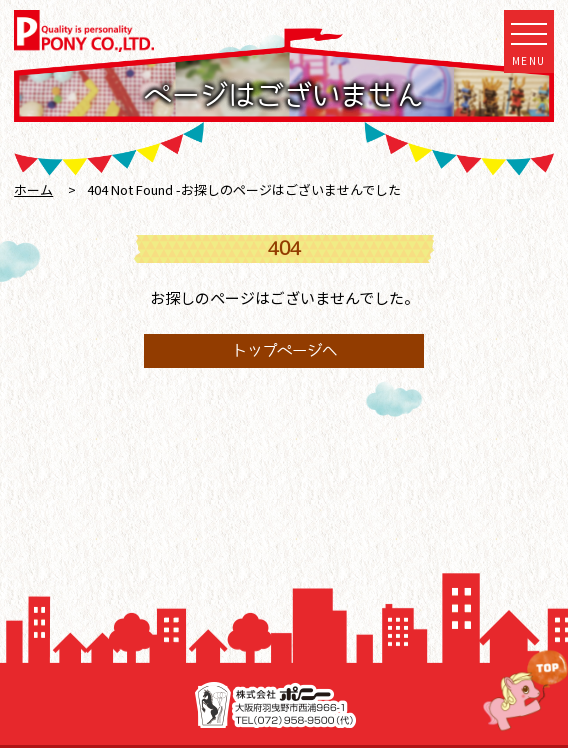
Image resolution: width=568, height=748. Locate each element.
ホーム (33, 189)
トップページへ (284, 350)
